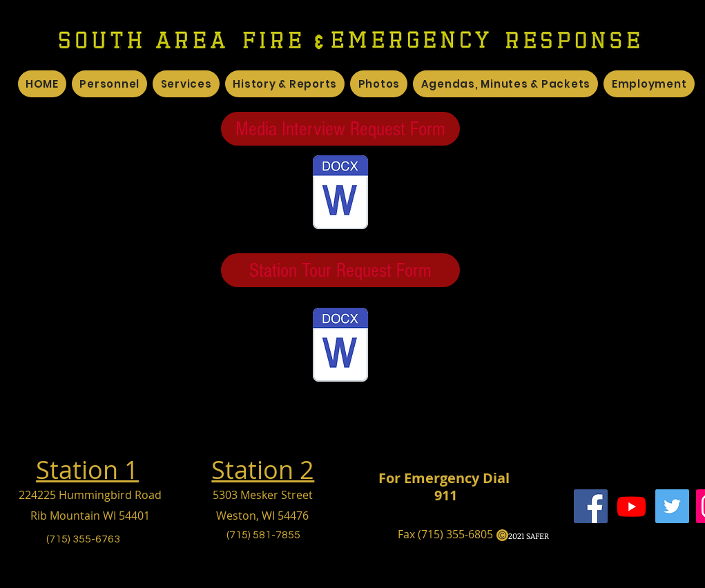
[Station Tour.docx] (340, 346)
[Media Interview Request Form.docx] (340, 194)
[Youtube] (631, 506)
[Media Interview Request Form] (340, 129)
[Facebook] (591, 506)
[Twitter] (672, 506)
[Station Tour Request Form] (340, 270)
